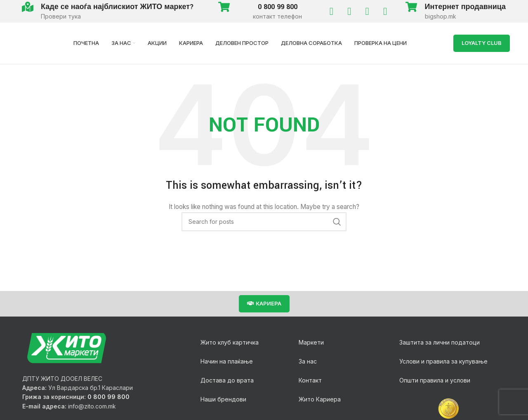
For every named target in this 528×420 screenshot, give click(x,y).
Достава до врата (227, 380)
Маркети (311, 342)
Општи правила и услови (435, 380)
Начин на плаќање (227, 361)
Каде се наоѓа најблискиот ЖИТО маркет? (117, 7)
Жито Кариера (320, 399)
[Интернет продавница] (411, 7)
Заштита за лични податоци (440, 342)
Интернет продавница (465, 7)
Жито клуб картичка (230, 342)
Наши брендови (223, 399)
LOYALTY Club (482, 43)
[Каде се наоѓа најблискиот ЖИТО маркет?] (27, 7)
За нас (308, 361)
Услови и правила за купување (443, 361)
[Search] (264, 222)
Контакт (310, 380)
